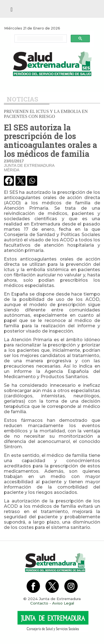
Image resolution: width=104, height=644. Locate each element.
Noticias (22, 99)
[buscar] (40, 39)
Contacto (39, 603)
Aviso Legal (63, 603)
